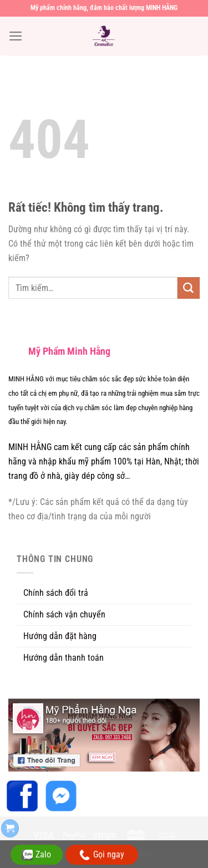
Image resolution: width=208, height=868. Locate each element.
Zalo (36, 855)
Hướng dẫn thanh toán (64, 658)
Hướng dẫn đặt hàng (60, 636)
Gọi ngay (102, 855)
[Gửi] (189, 288)
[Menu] (16, 36)
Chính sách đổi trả (56, 593)
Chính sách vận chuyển (64, 614)
